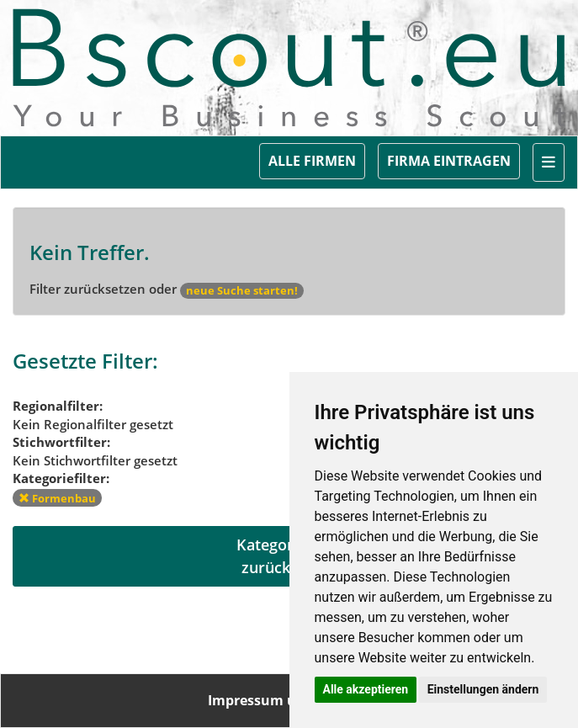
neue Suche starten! (242, 290)
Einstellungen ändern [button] (483, 689)
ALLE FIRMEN (312, 161)
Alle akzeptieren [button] (366, 689)
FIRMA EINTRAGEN (449, 161)
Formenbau (57, 498)
